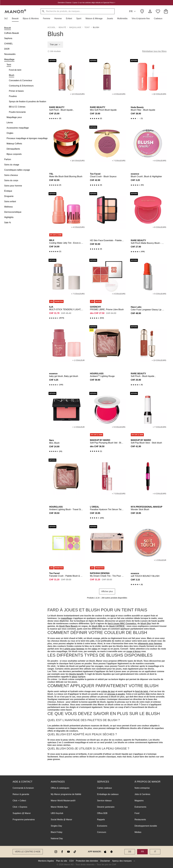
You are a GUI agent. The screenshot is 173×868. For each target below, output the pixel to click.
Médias (138, 832)
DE (130, 852)
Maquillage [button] (75, 27)
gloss (75, 677)
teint (113, 616)
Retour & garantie (21, 794)
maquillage (67, 618)
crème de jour (108, 691)
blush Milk (97, 626)
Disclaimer (105, 861)
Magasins (139, 801)
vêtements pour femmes (150, 644)
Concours (102, 832)
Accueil (52, 27)
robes (94, 649)
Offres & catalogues (60, 788)
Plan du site (62, 861)
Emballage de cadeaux (108, 794)
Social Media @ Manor (61, 820)
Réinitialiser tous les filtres (154, 51)
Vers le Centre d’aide (28, 852)
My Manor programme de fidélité (66, 794)
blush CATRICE (117, 626)
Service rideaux (104, 801)
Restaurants (140, 820)
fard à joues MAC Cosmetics (122, 624)
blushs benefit (76, 674)
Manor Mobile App (59, 807)
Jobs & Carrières (142, 794)
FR (133, 11)
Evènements (140, 807)
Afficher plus (107, 591)
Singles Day (56, 826)
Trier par (55, 45)
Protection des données (87, 861)
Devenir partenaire (106, 807)
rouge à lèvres (133, 651)
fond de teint (141, 691)
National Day (57, 838)
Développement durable (146, 826)
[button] (7, 19)
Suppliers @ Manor (22, 813)
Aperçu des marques (122, 861)
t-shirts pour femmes (74, 649)
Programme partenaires (24, 820)
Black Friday (57, 832)
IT (155, 852)
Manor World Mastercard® (63, 801)
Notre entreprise (142, 788)
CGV (71, 861)
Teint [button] (87, 27)
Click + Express (20, 807)
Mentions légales (46, 861)
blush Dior (146, 624)
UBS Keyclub (57, 813)
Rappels (101, 820)
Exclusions (102, 826)
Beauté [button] (62, 27)
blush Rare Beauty (68, 626)
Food (137, 813)
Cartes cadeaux (105, 788)
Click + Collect (19, 801)
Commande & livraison (23, 788)
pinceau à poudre (116, 694)
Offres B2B (102, 813)
